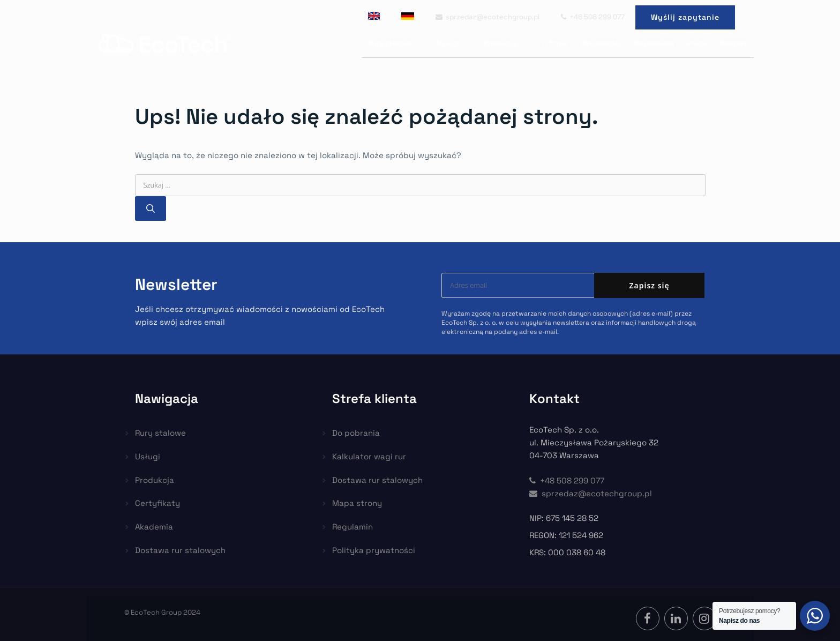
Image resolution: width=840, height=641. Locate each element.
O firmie (556, 43)
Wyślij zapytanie (685, 17)
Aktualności (601, 43)
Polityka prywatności (374, 550)
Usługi (457, 43)
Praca (697, 43)
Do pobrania (654, 43)
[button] (21, 620)
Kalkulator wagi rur (369, 456)
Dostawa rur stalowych (180, 550)
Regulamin (352, 527)
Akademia (154, 527)
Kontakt (734, 43)
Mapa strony (357, 503)
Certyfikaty (157, 503)
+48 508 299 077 (593, 17)
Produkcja (510, 43)
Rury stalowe (399, 43)
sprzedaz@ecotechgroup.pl (487, 17)
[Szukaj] (151, 208)
